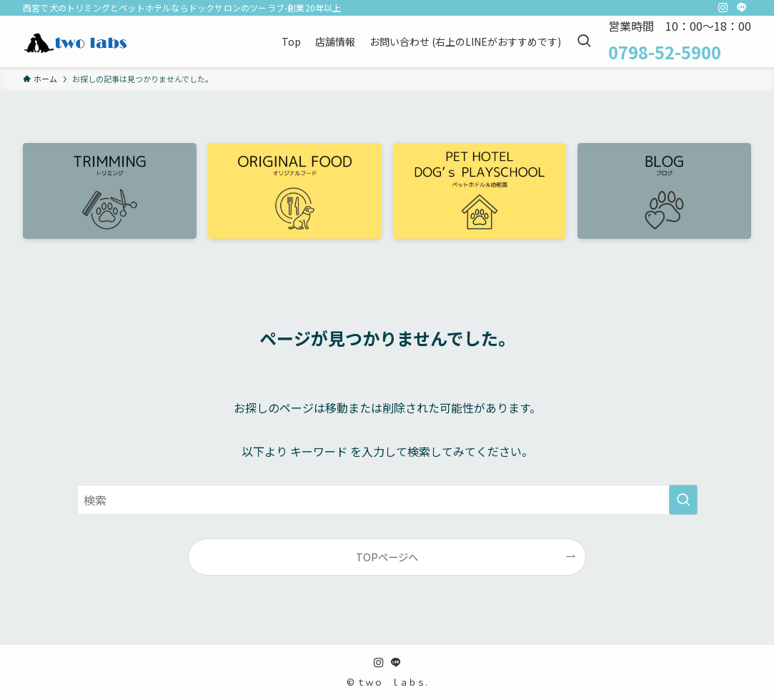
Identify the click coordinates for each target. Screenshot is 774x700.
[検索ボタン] (584, 41)
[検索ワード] (387, 500)
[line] (742, 8)
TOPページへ (387, 557)
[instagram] (723, 8)
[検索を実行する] (683, 500)
